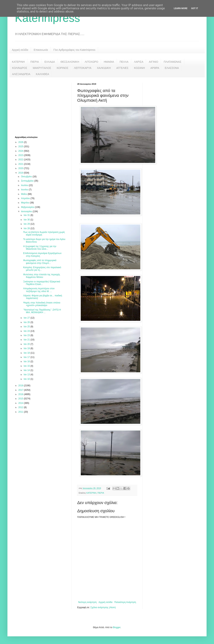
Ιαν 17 (27, 357)
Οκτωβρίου (27, 177)
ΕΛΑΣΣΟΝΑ (172, 68)
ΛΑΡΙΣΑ (139, 62)
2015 (21, 399)
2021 (21, 164)
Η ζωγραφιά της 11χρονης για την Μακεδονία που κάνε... (40, 248)
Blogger (117, 627)
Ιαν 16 (27, 361)
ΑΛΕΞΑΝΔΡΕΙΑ (21, 74)
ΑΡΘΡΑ (155, 68)
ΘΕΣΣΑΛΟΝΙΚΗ (70, 62)
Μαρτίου (25, 203)
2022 (21, 160)
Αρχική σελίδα (20, 50)
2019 (21, 173)
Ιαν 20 (27, 344)
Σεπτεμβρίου (28, 181)
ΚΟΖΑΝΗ (139, 68)
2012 (21, 407)
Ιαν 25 (27, 327)
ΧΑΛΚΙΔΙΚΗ (104, 68)
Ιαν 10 (27, 379)
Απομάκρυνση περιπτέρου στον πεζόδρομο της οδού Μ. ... (39, 290)
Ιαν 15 (27, 366)
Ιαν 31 (27, 215)
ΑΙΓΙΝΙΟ (154, 62)
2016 (21, 394)
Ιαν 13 (27, 375)
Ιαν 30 (27, 220)
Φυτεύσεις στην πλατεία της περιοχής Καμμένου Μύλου (41, 276)
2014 (21, 403)
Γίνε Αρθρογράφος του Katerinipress (74, 50)
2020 (21, 168)
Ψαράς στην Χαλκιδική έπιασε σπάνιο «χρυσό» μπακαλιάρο (42, 304)
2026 (21, 142)
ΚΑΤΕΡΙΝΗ (18, 62)
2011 (21, 412)
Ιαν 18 (27, 353)
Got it (195, 8)
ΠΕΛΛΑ (124, 62)
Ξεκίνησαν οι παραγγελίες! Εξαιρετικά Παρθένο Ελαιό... (42, 283)
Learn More (181, 8)
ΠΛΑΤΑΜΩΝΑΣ (173, 62)
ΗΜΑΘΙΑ (109, 62)
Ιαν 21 (27, 340)
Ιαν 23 (27, 335)
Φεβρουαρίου (28, 207)
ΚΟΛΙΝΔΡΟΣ (20, 68)
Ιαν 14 (27, 370)
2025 (21, 146)
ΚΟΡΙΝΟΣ (63, 68)
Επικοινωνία (41, 50)
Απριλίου (26, 198)
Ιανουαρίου (27, 211)
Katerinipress (47, 18)
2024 (21, 151)
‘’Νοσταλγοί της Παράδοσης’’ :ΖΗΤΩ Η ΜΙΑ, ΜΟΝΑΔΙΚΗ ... (42, 311)
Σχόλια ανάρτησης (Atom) (103, 607)
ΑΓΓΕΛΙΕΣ (122, 68)
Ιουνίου (25, 190)
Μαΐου (24, 194)
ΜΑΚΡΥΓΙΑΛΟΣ (42, 68)
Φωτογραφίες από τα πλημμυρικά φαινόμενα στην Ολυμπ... (40, 262)
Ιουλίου (25, 185)
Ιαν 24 (27, 331)
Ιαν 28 (27, 228)
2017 (21, 390)
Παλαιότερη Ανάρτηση (125, 602)
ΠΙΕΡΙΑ (35, 62)
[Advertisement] (43, 106)
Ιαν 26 (27, 322)
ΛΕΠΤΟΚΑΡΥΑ (83, 68)
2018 (21, 386)
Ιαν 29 (27, 224)
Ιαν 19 (27, 348)
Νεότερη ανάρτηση (87, 602)
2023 (21, 155)
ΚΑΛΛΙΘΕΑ (43, 74)
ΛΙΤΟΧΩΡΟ (91, 62)
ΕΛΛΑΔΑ (50, 62)
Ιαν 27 (27, 318)
